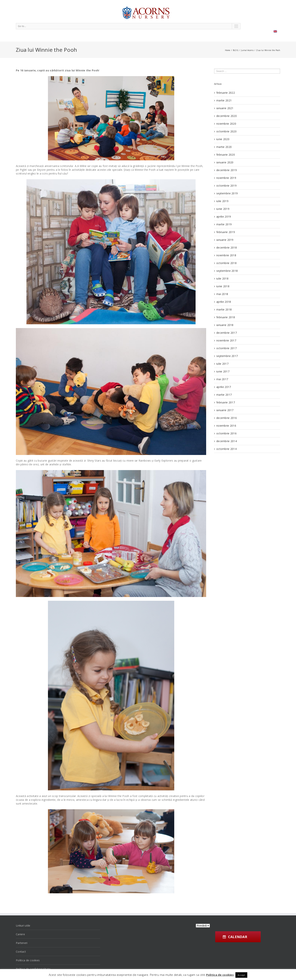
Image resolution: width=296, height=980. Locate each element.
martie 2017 (224, 395)
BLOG (236, 50)
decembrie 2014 (227, 441)
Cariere (20, 934)
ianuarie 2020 (225, 162)
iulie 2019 (222, 201)
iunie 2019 (223, 209)
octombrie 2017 (226, 348)
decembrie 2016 (227, 418)
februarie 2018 (226, 317)
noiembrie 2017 (226, 340)
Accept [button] (241, 975)
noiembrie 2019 (226, 178)
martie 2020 (224, 147)
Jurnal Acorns (247, 50)
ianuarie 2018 (225, 325)
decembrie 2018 (227, 248)
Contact (21, 952)
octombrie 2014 (226, 449)
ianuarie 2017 (225, 410)
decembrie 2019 (227, 170)
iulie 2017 (222, 364)
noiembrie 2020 (226, 124)
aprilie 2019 (224, 217)
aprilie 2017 (224, 387)
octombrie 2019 (226, 186)
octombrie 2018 (226, 263)
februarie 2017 (226, 402)
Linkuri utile (23, 926)
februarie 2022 (226, 93)
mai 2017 (222, 379)
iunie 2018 (223, 286)
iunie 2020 (223, 139)
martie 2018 (224, 309)
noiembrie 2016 (226, 426)
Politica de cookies (28, 960)
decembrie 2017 (227, 333)
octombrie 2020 (226, 131)
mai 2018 (222, 294)
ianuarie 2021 (225, 108)
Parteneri (22, 943)
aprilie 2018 (224, 302)
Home (228, 50)
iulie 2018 (222, 278)
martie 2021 (224, 100)
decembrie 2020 (227, 116)
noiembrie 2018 (226, 255)
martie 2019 (224, 224)
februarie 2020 (226, 155)
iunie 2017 (223, 371)
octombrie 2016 (226, 433)
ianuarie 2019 (225, 240)
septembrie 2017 (227, 356)
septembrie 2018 (227, 271)
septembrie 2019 (227, 193)
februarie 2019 (226, 232)
